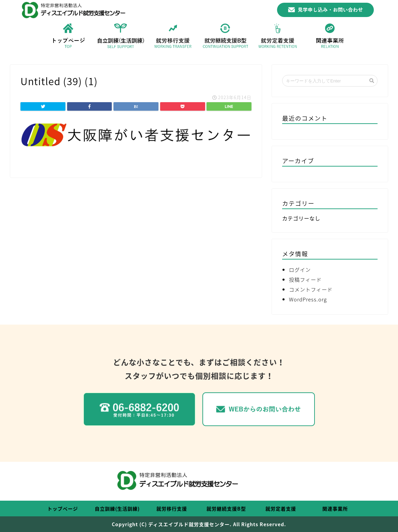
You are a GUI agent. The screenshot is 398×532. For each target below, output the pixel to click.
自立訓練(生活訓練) (117, 508)
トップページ (63, 508)
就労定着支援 (281, 508)
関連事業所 (335, 508)
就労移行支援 (172, 508)
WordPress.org (308, 299)
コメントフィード (311, 289)
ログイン (300, 270)
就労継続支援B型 (226, 508)
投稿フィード (305, 279)
